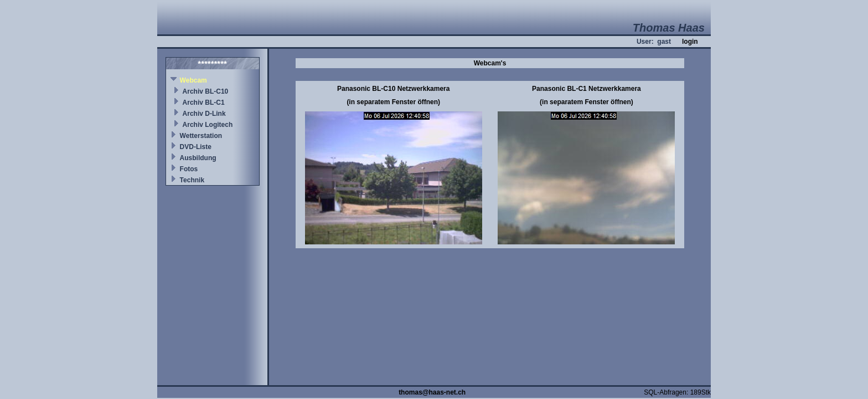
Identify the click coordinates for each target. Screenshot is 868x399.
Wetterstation (201, 136)
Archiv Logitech (208, 125)
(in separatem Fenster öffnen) (393, 102)
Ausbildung (198, 158)
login (690, 42)
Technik (192, 180)
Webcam (193, 80)
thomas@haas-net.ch (432, 392)
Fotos (189, 169)
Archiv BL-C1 (204, 103)
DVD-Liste (196, 147)
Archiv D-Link (204, 114)
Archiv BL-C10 (206, 91)
